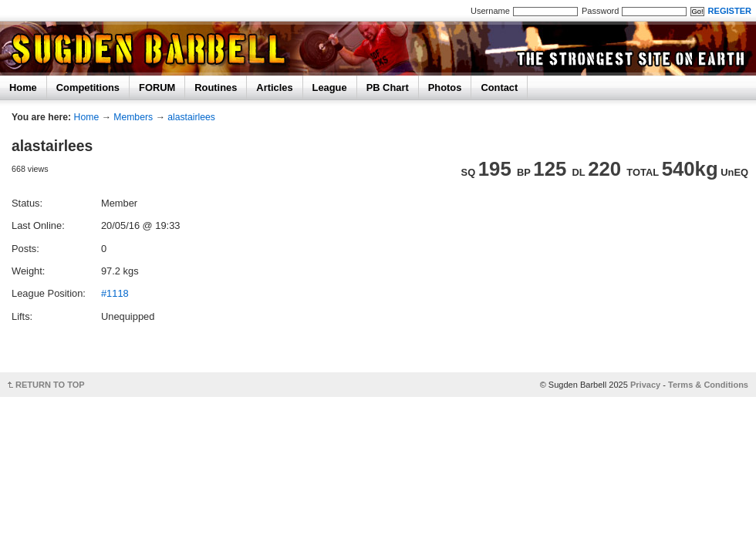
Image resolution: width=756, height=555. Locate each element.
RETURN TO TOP (50, 385)
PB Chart (388, 87)
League (330, 87)
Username (490, 11)
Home (23, 87)
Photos (445, 87)
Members (133, 117)
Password (600, 11)
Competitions (88, 87)
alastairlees (191, 117)
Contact (499, 87)
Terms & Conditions (708, 385)
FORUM (157, 87)
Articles (274, 87)
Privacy (645, 385)
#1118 (115, 293)
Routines (216, 87)
